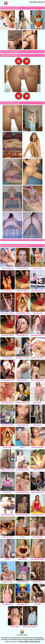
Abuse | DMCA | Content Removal (30, 642)
